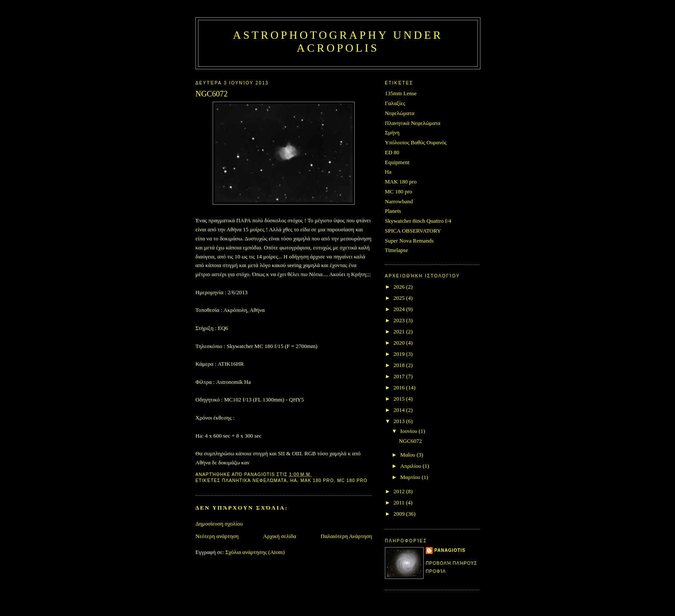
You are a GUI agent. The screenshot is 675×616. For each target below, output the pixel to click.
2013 (400, 421)
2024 (400, 309)
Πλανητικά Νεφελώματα (255, 481)
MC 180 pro (352, 481)
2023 (400, 320)
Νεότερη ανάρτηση (217, 536)
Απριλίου (412, 466)
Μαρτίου (411, 477)
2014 (400, 410)
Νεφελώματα (400, 113)
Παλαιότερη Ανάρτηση (346, 536)
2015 (400, 399)
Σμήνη (392, 132)
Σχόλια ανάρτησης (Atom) (255, 552)
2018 (400, 365)
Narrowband (399, 201)
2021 (400, 331)
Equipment (397, 162)
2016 (400, 387)
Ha (294, 481)
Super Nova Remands (409, 241)
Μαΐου (409, 455)
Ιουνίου (410, 431)
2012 (400, 491)
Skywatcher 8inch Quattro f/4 (418, 221)
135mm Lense (401, 93)
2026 (400, 287)
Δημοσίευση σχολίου (219, 524)
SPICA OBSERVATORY (413, 231)
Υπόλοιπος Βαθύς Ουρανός (416, 142)
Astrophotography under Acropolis (338, 42)
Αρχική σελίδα (280, 536)
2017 (400, 376)
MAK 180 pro (317, 481)
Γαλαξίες (395, 103)
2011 (400, 502)
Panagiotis (450, 550)
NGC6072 (410, 441)
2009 (400, 514)
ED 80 (392, 152)
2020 (400, 343)
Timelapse (396, 250)
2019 (400, 354)
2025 (400, 298)
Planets (393, 211)
